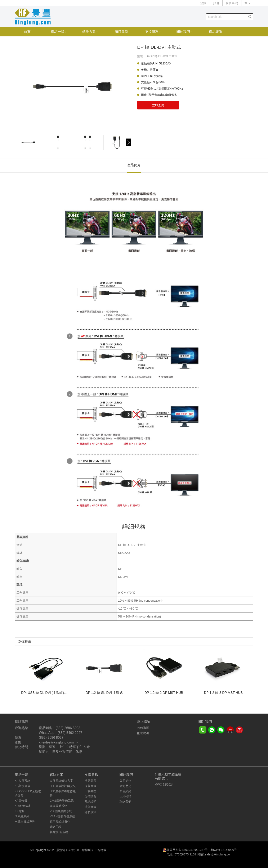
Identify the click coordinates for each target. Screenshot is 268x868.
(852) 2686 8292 (68, 728)
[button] (129, 142)
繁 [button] (247, 3)
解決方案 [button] (90, 32)
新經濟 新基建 (59, 832)
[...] (226, 17)
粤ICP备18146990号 (224, 850)
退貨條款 (90, 807)
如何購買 (143, 728)
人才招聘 (125, 796)
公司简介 (125, 781)
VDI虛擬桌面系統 (61, 811)
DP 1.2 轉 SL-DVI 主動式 (104, 693)
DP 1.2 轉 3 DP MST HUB (223, 693)
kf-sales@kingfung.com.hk (58, 742)
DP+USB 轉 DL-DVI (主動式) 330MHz (49, 693)
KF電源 (19, 811)
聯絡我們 (125, 802)
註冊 (216, 3)
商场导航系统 (58, 806)
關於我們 (126, 775)
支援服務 (91, 775)
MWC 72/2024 (164, 785)
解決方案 (56, 775)
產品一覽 (21, 775)
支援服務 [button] (153, 32)
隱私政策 (90, 812)
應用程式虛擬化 (60, 822)
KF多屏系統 (22, 781)
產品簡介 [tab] (134, 165)
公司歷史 (125, 786)
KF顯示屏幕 (22, 786)
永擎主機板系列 (25, 822)
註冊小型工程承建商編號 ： (168, 777)
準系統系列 (22, 816)
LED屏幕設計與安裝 (63, 786)
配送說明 (143, 733)
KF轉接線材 (22, 806)
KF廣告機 (21, 801)
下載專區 (90, 791)
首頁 (27, 32)
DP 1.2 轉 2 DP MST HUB (164, 693)
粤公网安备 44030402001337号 (187, 850)
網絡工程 (55, 827)
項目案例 (121, 32)
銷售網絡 (125, 791)
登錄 (203, 3)
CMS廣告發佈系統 (62, 801)
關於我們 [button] (184, 32)
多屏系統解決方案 (61, 781)
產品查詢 (216, 32)
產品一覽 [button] (59, 32)
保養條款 (90, 786)
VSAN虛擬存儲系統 (62, 816)
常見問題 (90, 781)
